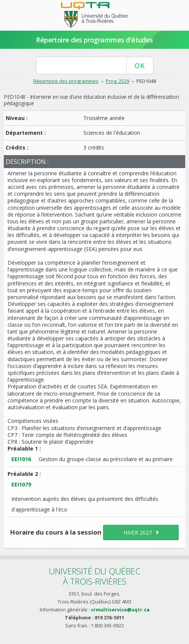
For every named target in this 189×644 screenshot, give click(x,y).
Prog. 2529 (117, 81)
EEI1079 (21, 484)
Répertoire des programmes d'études (94, 40)
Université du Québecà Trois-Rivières (95, 576)
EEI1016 (21, 459)
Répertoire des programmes (66, 81)
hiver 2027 (138, 533)
